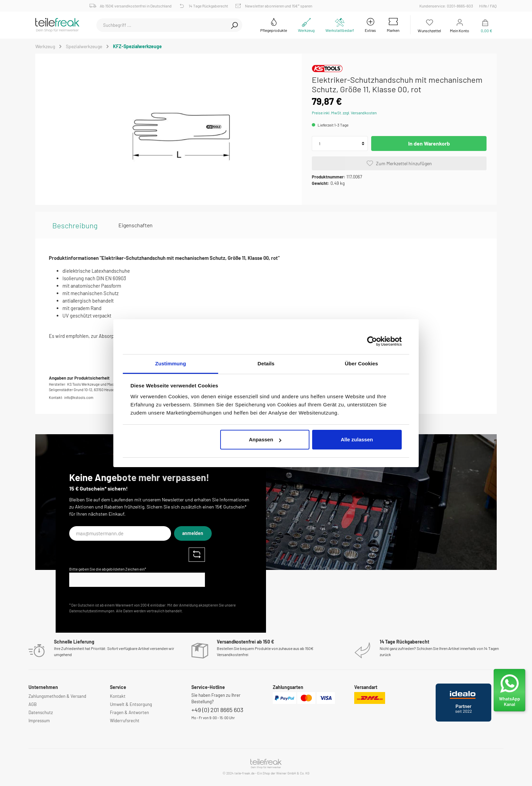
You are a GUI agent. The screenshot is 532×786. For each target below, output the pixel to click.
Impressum (39, 721)
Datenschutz (41, 712)
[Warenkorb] (485, 25)
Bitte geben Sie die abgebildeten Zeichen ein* (108, 569)
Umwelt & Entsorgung (131, 704)
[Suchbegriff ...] (162, 25)
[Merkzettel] (429, 25)
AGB (33, 704)
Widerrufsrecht (125, 721)
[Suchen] (234, 25)
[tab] (75, 225)
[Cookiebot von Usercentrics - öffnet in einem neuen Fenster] (372, 341)
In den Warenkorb (429, 143)
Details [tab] (266, 363)
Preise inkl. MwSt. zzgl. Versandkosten (344, 113)
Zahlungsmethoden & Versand (57, 696)
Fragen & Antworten (129, 712)
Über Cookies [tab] (361, 363)
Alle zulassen (357, 439)
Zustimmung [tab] (170, 363)
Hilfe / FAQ (488, 6)
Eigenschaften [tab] (136, 225)
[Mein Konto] (460, 25)
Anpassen (265, 439)
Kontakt (118, 696)
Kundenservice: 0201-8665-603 (447, 6)
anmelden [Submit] (193, 533)
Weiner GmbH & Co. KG (293, 773)
